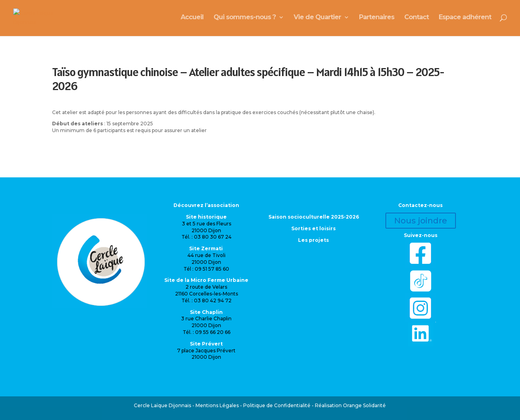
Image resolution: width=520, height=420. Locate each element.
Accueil (192, 19)
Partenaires (377, 19)
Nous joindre (421, 221)
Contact (416, 19)
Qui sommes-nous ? (245, 19)
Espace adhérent (465, 19)
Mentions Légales (217, 405)
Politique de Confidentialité (277, 405)
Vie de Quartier (317, 19)
